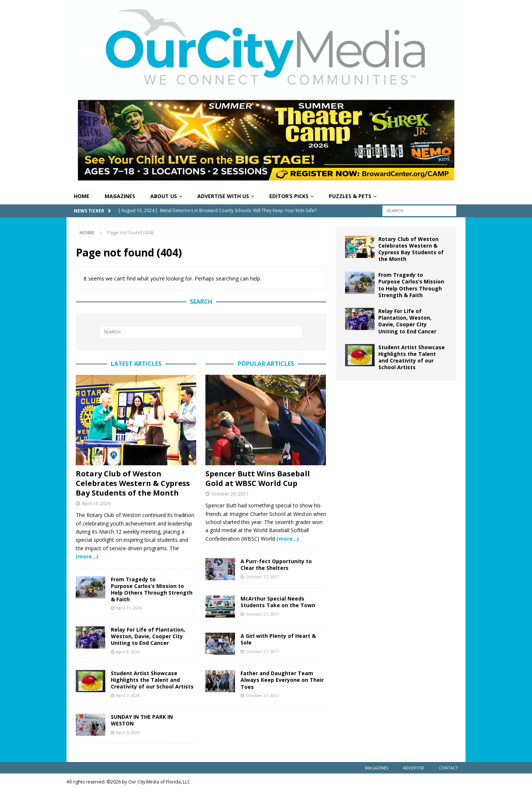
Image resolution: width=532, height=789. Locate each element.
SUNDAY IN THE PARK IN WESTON (142, 720)
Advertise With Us (223, 196)
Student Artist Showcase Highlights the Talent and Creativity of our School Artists (152, 680)
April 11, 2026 (129, 608)
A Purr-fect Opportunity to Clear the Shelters (276, 564)
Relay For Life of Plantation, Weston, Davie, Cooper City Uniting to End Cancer (148, 636)
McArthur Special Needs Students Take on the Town (278, 602)
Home (82, 196)
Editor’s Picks (289, 196)
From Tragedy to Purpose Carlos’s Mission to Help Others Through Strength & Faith (152, 589)
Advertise (414, 768)
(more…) (87, 556)
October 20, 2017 (230, 494)
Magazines (120, 196)
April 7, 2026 (128, 695)
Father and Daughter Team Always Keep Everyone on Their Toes (282, 680)
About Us (164, 196)
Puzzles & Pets (350, 196)
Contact (449, 768)
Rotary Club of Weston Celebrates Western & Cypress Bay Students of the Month (133, 483)
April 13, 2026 (96, 503)
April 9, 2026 (128, 652)
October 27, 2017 (262, 577)
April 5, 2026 (128, 732)
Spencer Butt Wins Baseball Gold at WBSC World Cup (258, 478)
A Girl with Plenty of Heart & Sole (278, 639)
